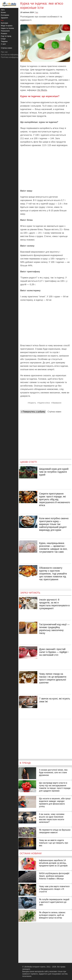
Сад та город (6, 36)
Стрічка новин (54, 412)
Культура (4, 23)
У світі (3, 44)
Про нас (4, 52)
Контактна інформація (10, 55)
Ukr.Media (42, 90)
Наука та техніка (7, 28)
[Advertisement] (45, 168)
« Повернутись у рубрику (33, 412)
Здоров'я (4, 18)
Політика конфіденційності (12, 57)
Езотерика (5, 15)
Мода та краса (7, 26)
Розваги (4, 33)
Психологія (5, 31)
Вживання (57, 403)
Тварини (4, 41)
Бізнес (3, 12)
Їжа (37, 12)
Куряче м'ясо (44, 403)
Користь (33, 403)
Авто (3, 10)
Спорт (3, 39)
